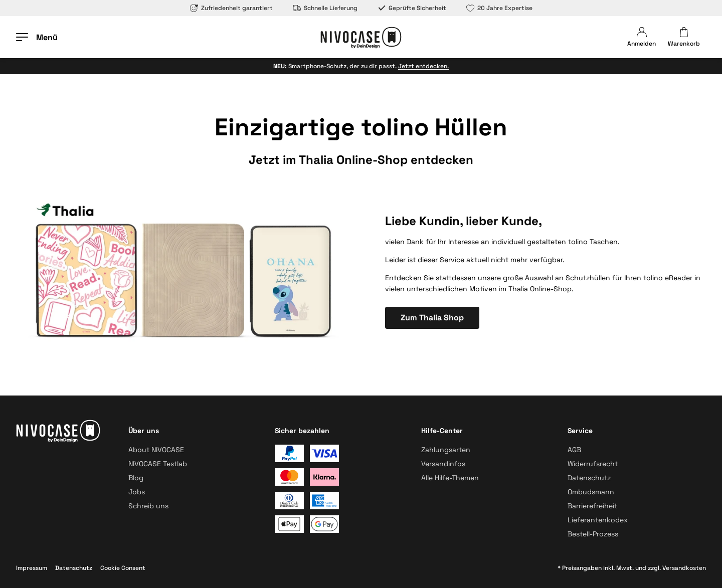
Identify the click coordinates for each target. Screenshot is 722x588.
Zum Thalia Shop (432, 318)
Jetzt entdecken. (423, 66)
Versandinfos (443, 464)
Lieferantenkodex (598, 520)
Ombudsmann (591, 492)
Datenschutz (589, 478)
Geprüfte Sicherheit (412, 8)
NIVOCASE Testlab (158, 464)
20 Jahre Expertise (499, 8)
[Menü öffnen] (37, 37)
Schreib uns (148, 506)
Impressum (32, 568)
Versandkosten (684, 568)
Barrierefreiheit (592, 506)
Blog (136, 478)
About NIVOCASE (156, 450)
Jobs (137, 492)
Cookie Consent (123, 568)
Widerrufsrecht (593, 464)
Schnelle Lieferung (325, 8)
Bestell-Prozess (593, 534)
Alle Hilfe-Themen (450, 478)
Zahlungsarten (446, 450)
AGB (574, 450)
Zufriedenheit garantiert (231, 8)
